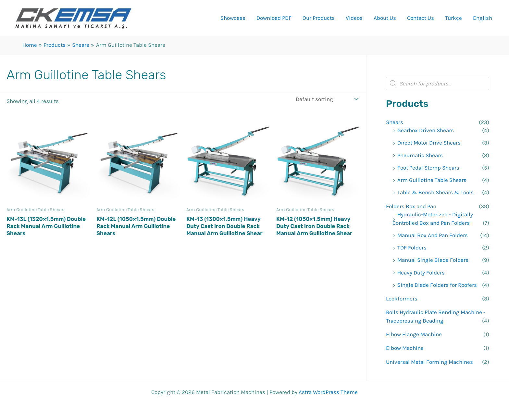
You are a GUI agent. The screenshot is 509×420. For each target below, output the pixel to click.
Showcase (233, 18)
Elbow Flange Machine (414, 334)
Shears (395, 122)
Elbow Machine (405, 348)
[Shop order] (326, 99)
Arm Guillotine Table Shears (432, 180)
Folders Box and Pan (411, 206)
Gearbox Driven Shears (426, 130)
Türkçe (453, 18)
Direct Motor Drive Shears (429, 143)
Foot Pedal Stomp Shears (428, 168)
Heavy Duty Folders (421, 273)
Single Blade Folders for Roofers (437, 285)
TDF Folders (412, 248)
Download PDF (274, 18)
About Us (385, 18)
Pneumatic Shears (420, 155)
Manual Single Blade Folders (433, 260)
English (483, 18)
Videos (354, 18)
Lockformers (402, 299)
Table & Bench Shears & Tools (435, 192)
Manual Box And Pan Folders (433, 235)
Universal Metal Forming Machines (429, 362)
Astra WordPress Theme (328, 392)
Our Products (319, 18)
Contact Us (421, 18)
